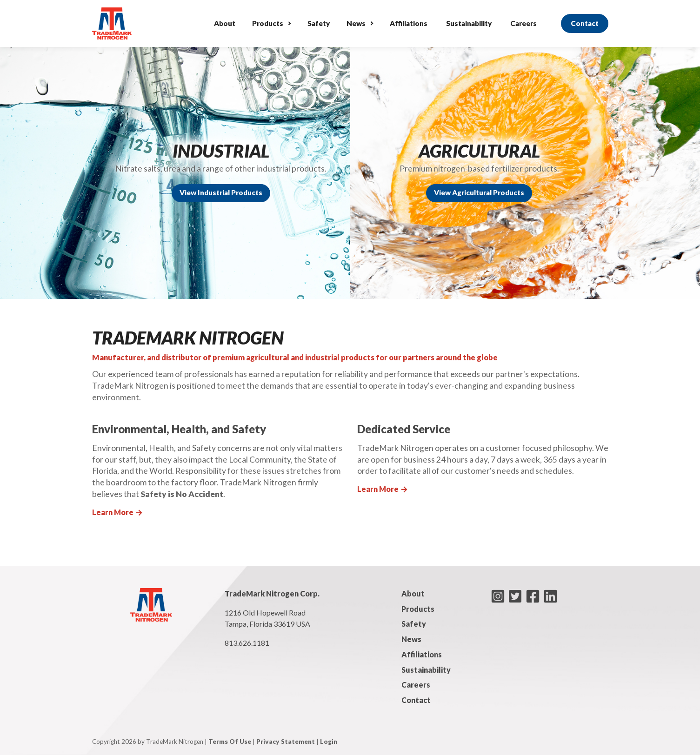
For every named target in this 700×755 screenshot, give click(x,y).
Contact (585, 23)
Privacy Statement (286, 742)
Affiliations (409, 23)
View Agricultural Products (479, 192)
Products (268, 23)
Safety (319, 23)
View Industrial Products (221, 192)
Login (329, 742)
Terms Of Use (230, 742)
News (356, 23)
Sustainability (469, 23)
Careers (523, 23)
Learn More (118, 512)
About (225, 23)
